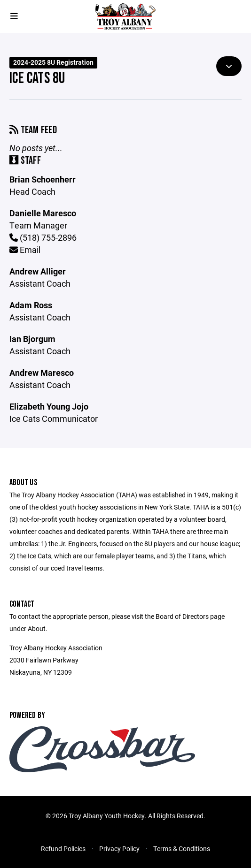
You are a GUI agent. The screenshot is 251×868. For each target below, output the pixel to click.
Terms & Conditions (182, 849)
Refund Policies (63, 849)
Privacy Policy (119, 849)
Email (25, 250)
